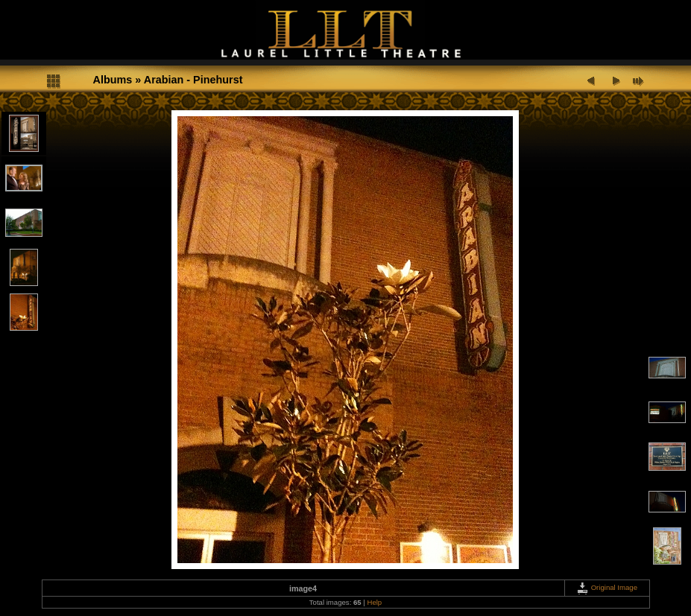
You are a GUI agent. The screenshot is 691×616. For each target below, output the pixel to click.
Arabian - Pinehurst (193, 80)
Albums (113, 80)
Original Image (607, 587)
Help (374, 602)
